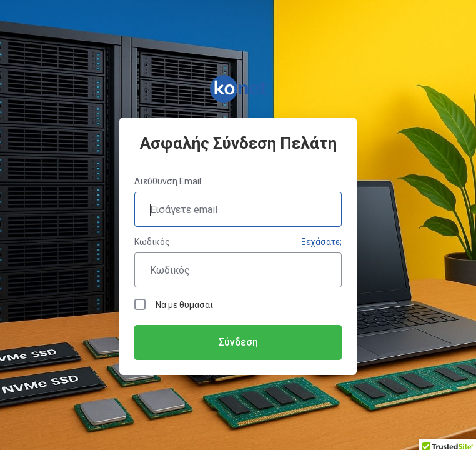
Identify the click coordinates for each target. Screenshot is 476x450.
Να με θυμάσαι (174, 304)
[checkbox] (140, 304)
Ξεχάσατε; (321, 242)
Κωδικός (152, 242)
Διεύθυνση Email (168, 181)
